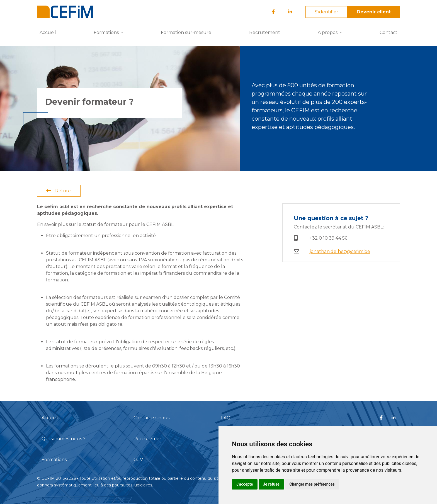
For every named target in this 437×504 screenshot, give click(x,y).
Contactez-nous (151, 418)
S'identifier (326, 12)
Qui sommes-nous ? (64, 439)
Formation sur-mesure (186, 32)
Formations (54, 460)
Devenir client (374, 12)
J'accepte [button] (245, 484)
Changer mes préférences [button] (312, 484)
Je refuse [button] (271, 484)
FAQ (226, 418)
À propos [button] (328, 32)
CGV (138, 460)
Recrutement (265, 32)
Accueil (48, 32)
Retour (59, 191)
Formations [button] (107, 32)
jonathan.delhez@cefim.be (340, 251)
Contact (389, 32)
